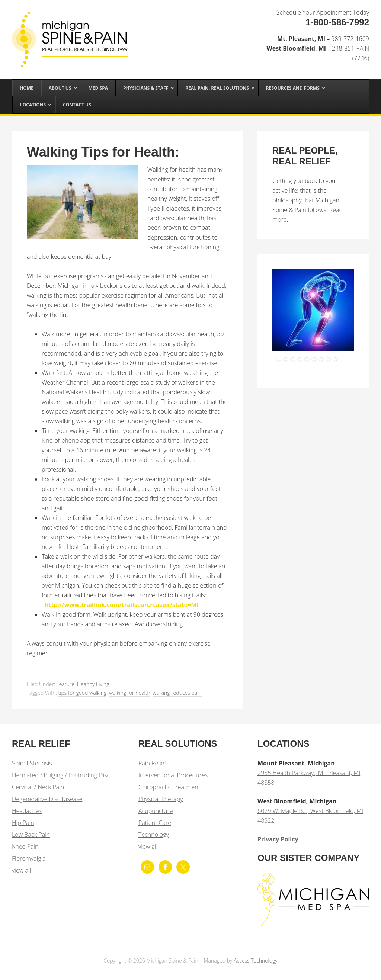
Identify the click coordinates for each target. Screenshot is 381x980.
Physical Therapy (161, 799)
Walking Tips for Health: (103, 152)
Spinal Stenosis (32, 763)
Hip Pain (23, 823)
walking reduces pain (177, 693)
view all (21, 870)
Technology (154, 835)
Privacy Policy (278, 839)
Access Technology (256, 960)
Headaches (27, 811)
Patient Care (155, 823)
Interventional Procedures (173, 775)
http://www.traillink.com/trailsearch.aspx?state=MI (121, 605)
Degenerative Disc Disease (47, 799)
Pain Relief (152, 763)
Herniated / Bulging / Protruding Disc (61, 775)
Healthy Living (93, 684)
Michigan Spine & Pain (68, 30)
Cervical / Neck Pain (38, 787)
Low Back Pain (31, 835)
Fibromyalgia (29, 858)
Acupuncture (156, 811)
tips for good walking (83, 693)
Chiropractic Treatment (169, 787)
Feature (65, 684)
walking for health (130, 693)
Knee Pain (25, 846)
